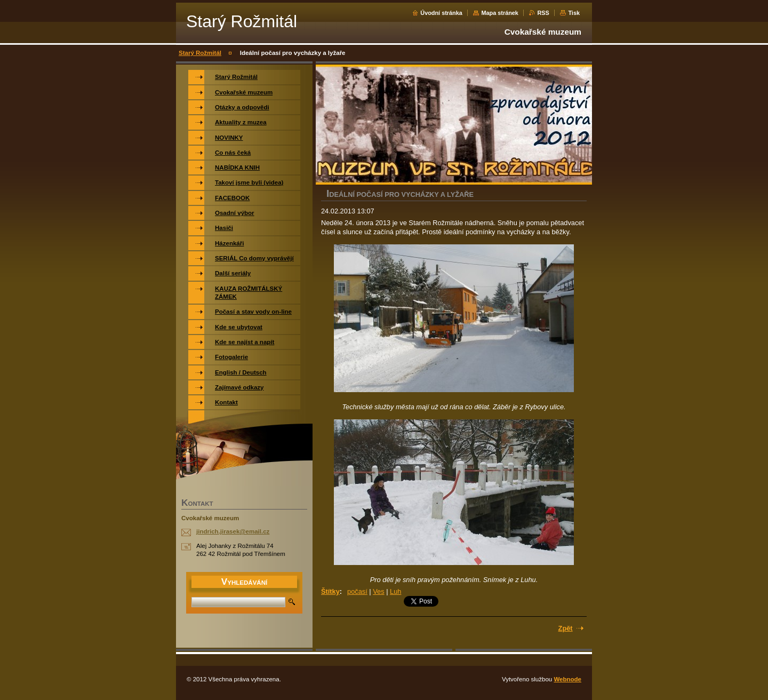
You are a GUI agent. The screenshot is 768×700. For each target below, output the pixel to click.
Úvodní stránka (441, 13)
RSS (543, 13)
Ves (378, 591)
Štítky (330, 591)
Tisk (574, 13)
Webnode (567, 679)
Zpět (566, 628)
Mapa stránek (500, 13)
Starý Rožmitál (200, 53)
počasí (357, 591)
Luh (395, 591)
